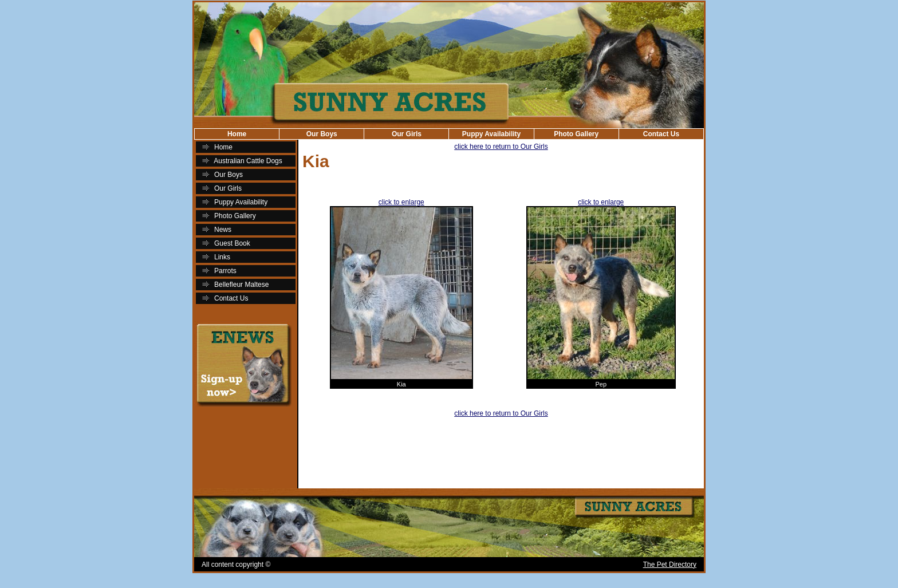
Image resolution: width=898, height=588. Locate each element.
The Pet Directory (670, 565)
